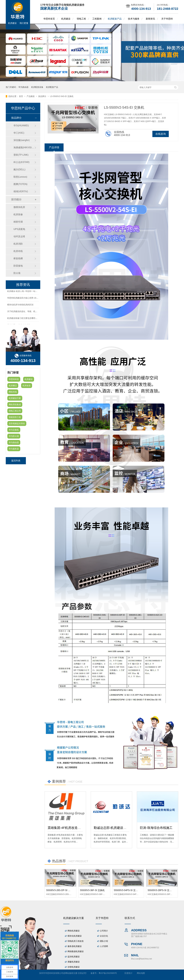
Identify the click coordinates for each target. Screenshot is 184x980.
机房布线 (18, 251)
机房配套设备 (37, 87)
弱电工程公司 (15, 411)
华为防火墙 (14, 436)
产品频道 (31, 96)
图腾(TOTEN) (20, 184)
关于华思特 (167, 19)
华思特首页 (49, 19)
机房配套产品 (115, 19)
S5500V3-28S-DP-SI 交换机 (61, 890)
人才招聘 (104, 946)
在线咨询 (161, 134)
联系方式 (130, 918)
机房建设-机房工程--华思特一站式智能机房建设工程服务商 (33, 292)
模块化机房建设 (75, 936)
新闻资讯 (150, 19)
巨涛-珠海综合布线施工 (156, 828)
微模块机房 (19, 207)
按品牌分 (43, 96)
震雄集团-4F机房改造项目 (66, 828)
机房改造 (27, 386)
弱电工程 (81, 19)
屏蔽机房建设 (74, 962)
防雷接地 (18, 266)
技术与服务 (134, 19)
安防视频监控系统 (17, 423)
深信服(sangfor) (22, 140)
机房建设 (66, 19)
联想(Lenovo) (20, 177)
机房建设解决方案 (74, 918)
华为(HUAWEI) (21, 126)
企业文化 (104, 936)
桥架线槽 (18, 258)
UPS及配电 (19, 229)
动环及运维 (19, 236)
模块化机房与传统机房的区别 (20, 305)
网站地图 (141, 973)
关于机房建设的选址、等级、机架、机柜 (25, 312)
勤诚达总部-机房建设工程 (112, 828)
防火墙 (17, 273)
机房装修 (18, 214)
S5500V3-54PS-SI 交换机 (127, 890)
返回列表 (16, 461)
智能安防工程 (15, 417)
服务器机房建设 (75, 946)
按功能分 (16, 199)
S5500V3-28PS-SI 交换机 (161, 890)
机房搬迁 (13, 386)
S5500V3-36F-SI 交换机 (92, 890)
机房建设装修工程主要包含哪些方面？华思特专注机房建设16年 (36, 319)
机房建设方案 (15, 398)
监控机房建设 (74, 957)
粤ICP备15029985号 (108, 973)
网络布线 (13, 392)
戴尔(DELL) (19, 169)
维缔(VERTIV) (21, 191)
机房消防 (18, 244)
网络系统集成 (15, 405)
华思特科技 (14, 379)
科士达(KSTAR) (21, 162)
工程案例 (97, 19)
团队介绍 (104, 941)
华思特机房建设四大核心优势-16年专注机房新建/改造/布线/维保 (36, 299)
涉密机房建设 (74, 967)
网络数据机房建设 (76, 951)
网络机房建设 (74, 931)
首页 (21, 96)
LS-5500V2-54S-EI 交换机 (62, 96)
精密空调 (18, 222)
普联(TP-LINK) (21, 155)
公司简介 (104, 931)
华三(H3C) (19, 133)
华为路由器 (23, 87)
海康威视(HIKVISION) (24, 148)
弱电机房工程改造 (76, 941)
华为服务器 (14, 449)
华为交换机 (14, 430)
